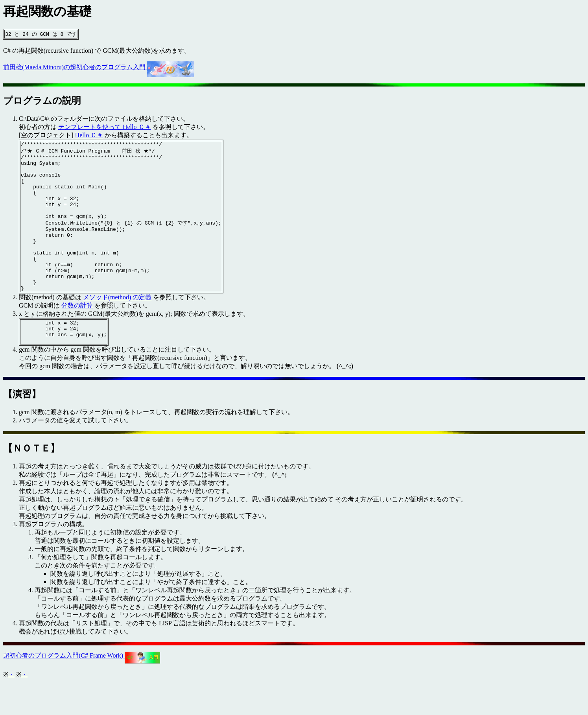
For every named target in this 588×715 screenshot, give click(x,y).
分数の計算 (77, 334)
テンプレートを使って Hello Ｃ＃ (105, 127)
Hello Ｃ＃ (89, 135)
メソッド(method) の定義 (117, 325)
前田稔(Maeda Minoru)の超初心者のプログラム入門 (99, 67)
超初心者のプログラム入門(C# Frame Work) (82, 688)
